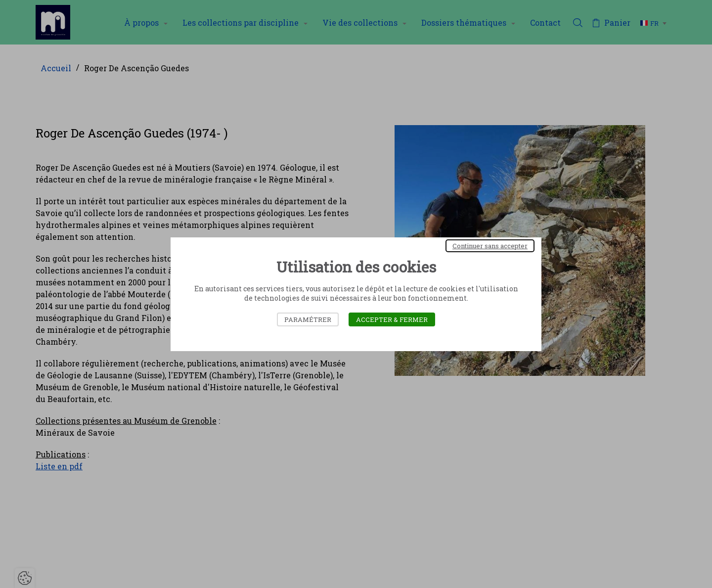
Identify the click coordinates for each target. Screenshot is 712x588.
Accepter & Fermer (392, 319)
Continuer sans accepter (490, 246)
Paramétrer (308, 319)
